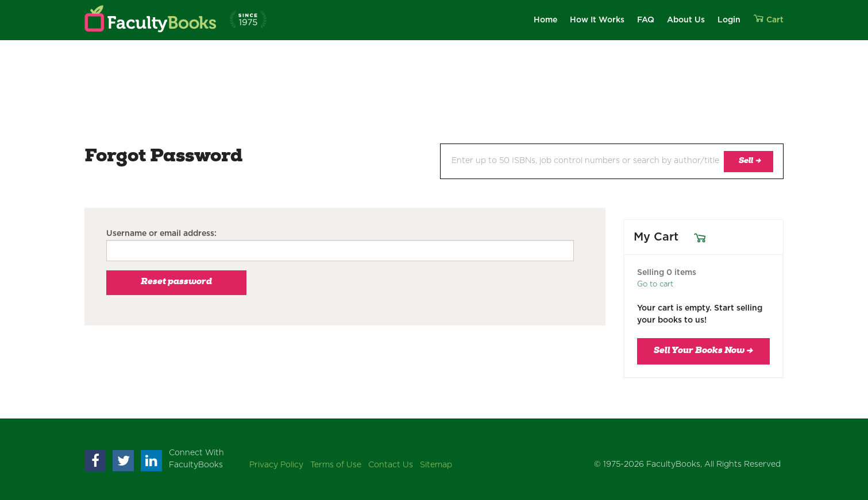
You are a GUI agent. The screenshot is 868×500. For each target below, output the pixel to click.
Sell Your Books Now (703, 351)
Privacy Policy (276, 465)
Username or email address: (161, 234)
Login (729, 20)
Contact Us (391, 465)
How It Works (597, 20)
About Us (686, 20)
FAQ (646, 20)
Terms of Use (336, 465)
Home (545, 20)
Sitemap (436, 465)
